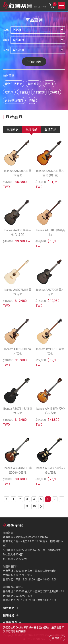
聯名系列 (34, 84)
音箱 (32, 101)
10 (34, 506)
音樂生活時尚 (14, 84)
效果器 (55, 92)
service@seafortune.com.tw (32, 537)
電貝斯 (9, 92)
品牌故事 (12, 129)
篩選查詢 (36, 62)
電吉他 (49, 84)
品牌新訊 (50, 130)
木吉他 (23, 92)
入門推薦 (39, 92)
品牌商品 (31, 129)
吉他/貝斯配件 (14, 101)
